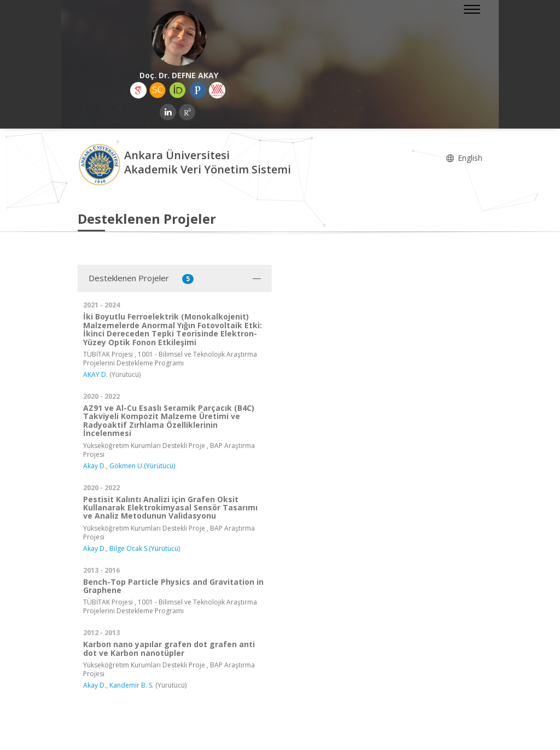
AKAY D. (95, 374)
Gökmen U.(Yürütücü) (142, 466)
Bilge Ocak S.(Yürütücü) (145, 548)
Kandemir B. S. (132, 685)
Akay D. (95, 466)
